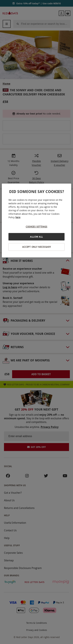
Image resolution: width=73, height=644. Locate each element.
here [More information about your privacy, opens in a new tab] (18, 217)
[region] (36, 220)
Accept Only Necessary (37, 247)
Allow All (36, 237)
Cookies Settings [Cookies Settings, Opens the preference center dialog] (36, 227)
